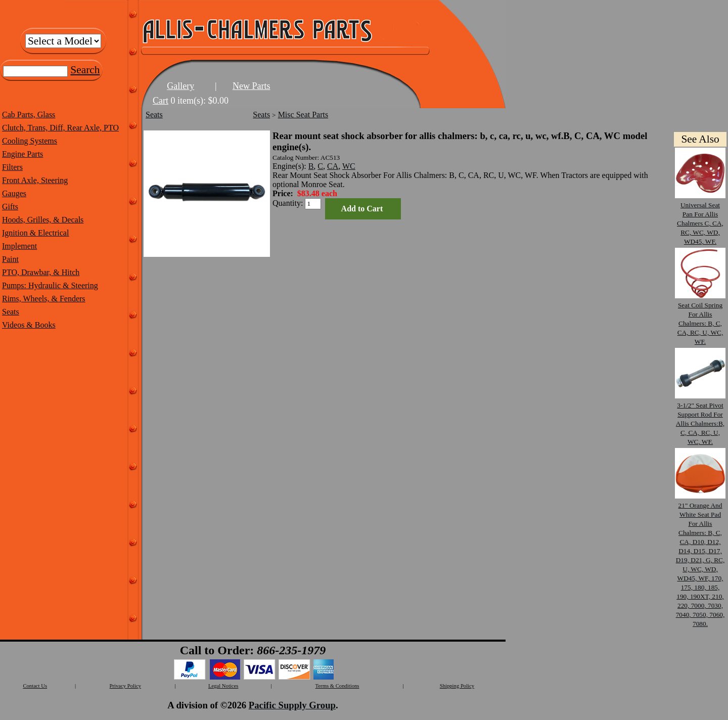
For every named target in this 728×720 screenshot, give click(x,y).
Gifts (10, 207)
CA (333, 166)
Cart (161, 101)
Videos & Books (29, 325)
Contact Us (35, 686)
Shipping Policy (457, 686)
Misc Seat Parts (303, 115)
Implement (19, 246)
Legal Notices (223, 686)
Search (85, 70)
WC (349, 166)
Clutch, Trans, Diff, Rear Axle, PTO (60, 128)
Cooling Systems (30, 141)
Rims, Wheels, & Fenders (44, 299)
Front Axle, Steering (35, 180)
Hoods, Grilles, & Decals (43, 220)
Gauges (14, 193)
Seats (11, 312)
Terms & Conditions (337, 686)
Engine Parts (22, 154)
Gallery (180, 86)
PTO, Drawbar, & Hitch (41, 272)
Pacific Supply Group (292, 705)
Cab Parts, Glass (29, 115)
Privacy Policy (125, 686)
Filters (12, 167)
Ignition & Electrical (35, 233)
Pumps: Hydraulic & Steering (50, 285)
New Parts (252, 86)
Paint (10, 259)
